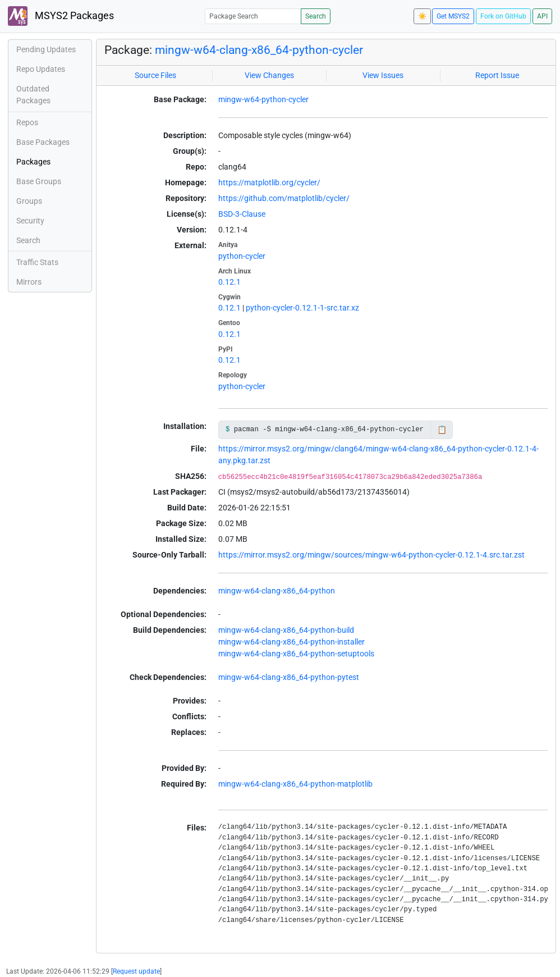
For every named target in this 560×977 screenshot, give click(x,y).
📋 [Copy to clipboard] (442, 430)
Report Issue (497, 75)
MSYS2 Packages (61, 16)
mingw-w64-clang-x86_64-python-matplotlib (295, 784)
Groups (29, 201)
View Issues (383, 75)
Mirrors (29, 282)
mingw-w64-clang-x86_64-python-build (286, 630)
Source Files (155, 75)
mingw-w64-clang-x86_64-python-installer (292, 642)
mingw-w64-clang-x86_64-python (277, 591)
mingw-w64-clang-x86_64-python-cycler (259, 50)
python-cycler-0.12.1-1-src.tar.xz (302, 308)
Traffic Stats (37, 262)
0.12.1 (229, 282)
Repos (27, 122)
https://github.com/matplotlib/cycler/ (284, 198)
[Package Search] (253, 16)
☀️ (422, 16)
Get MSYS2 (453, 16)
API (542, 16)
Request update (136, 971)
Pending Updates (46, 49)
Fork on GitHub (503, 16)
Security (30, 221)
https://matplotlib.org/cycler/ (269, 182)
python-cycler (242, 256)
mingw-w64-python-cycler (263, 99)
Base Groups (39, 181)
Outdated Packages (33, 95)
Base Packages (43, 142)
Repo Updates (41, 69)
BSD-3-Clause (242, 214)
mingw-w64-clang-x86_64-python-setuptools (296, 654)
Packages (33, 162)
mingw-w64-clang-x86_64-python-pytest (289, 677)
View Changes (269, 75)
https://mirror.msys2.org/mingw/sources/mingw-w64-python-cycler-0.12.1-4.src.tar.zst (371, 555)
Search (316, 16)
